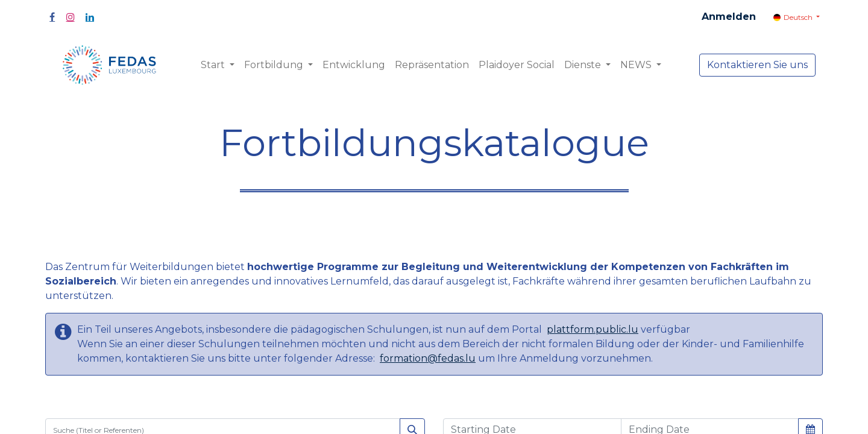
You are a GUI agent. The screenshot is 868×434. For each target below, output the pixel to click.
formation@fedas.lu (428, 358)
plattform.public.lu (593, 329)
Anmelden (729, 17)
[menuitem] (354, 65)
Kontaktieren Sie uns (757, 65)
